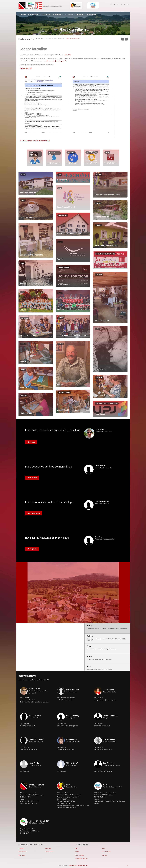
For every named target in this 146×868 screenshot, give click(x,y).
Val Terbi (21, 849)
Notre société (32, 478)
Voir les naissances (73, 39)
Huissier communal (35, 765)
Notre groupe (32, 549)
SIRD (77, 852)
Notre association (34, 513)
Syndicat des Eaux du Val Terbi (113, 787)
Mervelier (48, 849)
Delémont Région (81, 858)
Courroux (22, 855)
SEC (77, 849)
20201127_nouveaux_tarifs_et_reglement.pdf (35, 141)
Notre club (31, 442)
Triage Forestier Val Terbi (37, 823)
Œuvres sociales (34, 718)
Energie (106, 718)
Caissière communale (73, 742)
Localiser (68, 55)
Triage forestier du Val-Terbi (112, 765)
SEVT (104, 849)
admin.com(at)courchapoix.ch (56, 61)
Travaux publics (71, 718)
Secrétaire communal (110, 742)
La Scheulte (22, 852)
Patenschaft (80, 855)
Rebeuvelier (49, 852)
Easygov (105, 855)
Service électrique (72, 787)
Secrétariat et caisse (35, 787)
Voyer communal (71, 765)
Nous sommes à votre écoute (67, 807)
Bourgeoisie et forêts (110, 692)
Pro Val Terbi (106, 852)
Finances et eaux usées (36, 742)
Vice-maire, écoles (72, 692)
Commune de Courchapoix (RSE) (79, 865)
